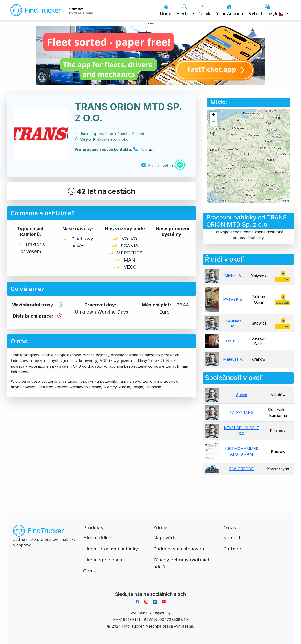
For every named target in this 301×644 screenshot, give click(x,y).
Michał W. (233, 276)
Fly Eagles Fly (158, 613)
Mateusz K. (233, 359)
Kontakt (232, 538)
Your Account (230, 10)
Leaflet (285, 201)
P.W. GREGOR (241, 469)
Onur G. (233, 341)
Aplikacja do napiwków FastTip (150, 588)
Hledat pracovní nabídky (111, 549)
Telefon (143, 149)
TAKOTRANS (242, 413)
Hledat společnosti (104, 560)
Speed (242, 395)
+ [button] (213, 115)
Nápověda (165, 538)
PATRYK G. (233, 299)
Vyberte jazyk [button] (267, 10)
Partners (233, 549)
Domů (166, 10)
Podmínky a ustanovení (179, 549)
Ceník (204, 10)
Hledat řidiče (97, 538)
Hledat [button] (184, 10)
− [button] (213, 122)
